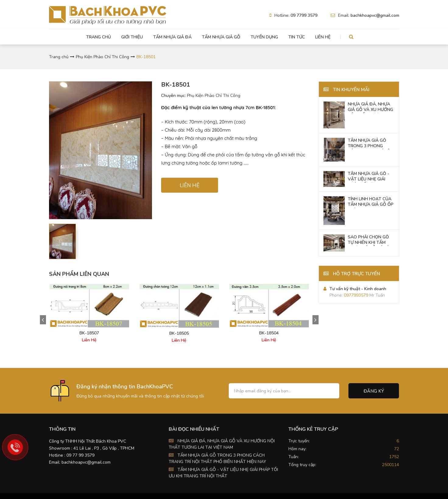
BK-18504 (269, 333)
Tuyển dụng (264, 37)
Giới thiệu (132, 37)
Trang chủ (99, 37)
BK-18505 (179, 333)
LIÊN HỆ (190, 185)
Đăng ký (374, 391)
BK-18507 (89, 333)
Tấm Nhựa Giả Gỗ (221, 37)
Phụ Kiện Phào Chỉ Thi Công (102, 57)
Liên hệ (323, 37)
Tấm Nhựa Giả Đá (172, 37)
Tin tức (297, 37)
